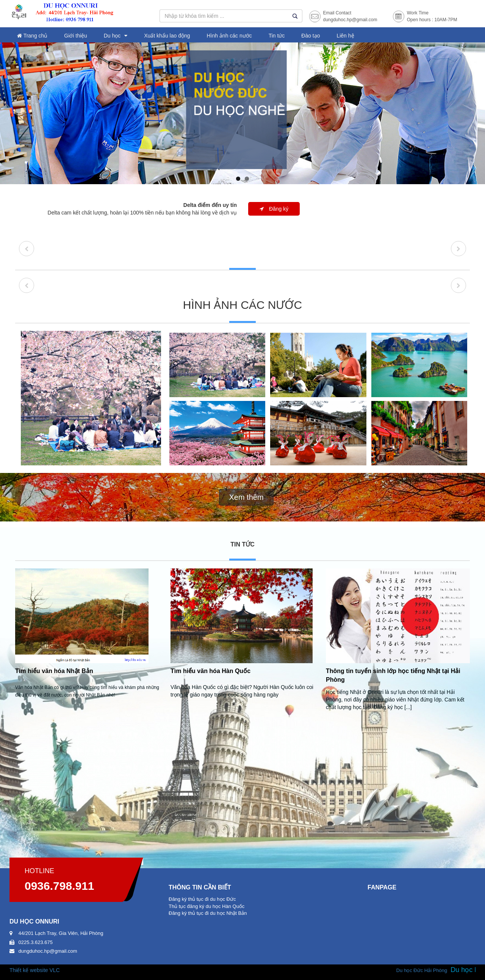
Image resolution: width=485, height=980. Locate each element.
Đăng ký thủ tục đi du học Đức (202, 899)
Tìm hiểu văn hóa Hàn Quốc (210, 671)
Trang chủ (32, 36)
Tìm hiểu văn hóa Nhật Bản (54, 671)
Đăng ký (274, 209)
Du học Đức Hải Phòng (430, 970)
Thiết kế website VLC (35, 970)
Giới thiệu (76, 36)
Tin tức (277, 36)
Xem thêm (246, 497)
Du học (112, 36)
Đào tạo (311, 36)
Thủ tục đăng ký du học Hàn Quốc (207, 906)
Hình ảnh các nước (229, 36)
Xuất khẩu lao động (167, 36)
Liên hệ (345, 36)
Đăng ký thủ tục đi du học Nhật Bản (208, 913)
